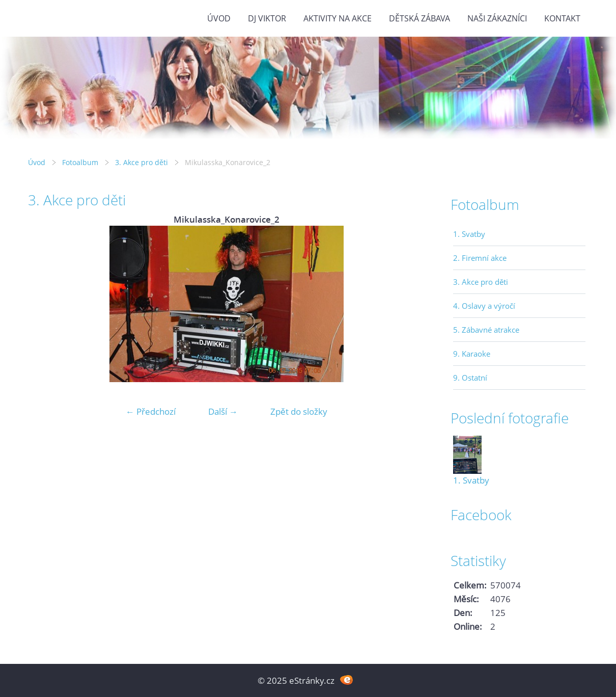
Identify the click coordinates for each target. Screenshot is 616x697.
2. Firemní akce (480, 258)
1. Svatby (469, 234)
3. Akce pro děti (142, 162)
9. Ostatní (470, 378)
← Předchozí (151, 411)
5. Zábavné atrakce (486, 330)
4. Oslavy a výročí (484, 306)
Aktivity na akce (338, 18)
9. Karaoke (472, 354)
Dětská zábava (419, 18)
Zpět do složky (299, 411)
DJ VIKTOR (267, 18)
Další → (223, 411)
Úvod (219, 18)
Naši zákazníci (497, 18)
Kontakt (562, 18)
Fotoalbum (80, 162)
